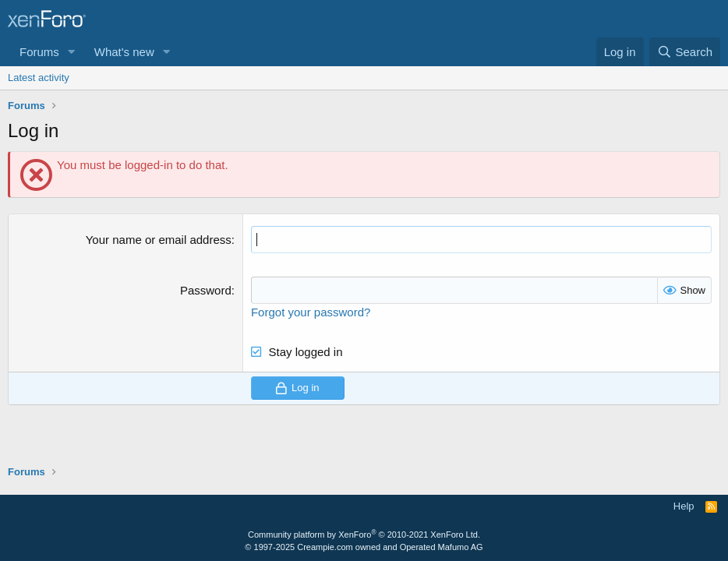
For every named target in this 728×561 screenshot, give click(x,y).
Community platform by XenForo (364, 535)
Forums (39, 52)
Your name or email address (159, 240)
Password (206, 290)
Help (684, 506)
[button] (72, 52)
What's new (124, 52)
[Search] (685, 52)
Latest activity (39, 78)
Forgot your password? (311, 312)
